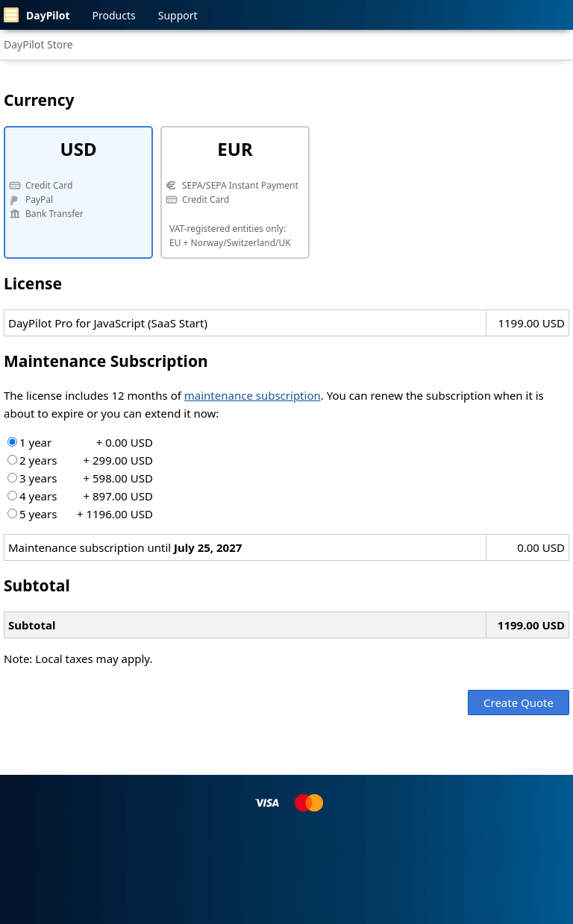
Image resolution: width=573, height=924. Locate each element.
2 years (80, 460)
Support (178, 15)
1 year (80, 442)
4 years (80, 496)
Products (114, 15)
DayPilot (37, 15)
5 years (80, 514)
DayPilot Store (38, 44)
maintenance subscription (253, 395)
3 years (80, 478)
